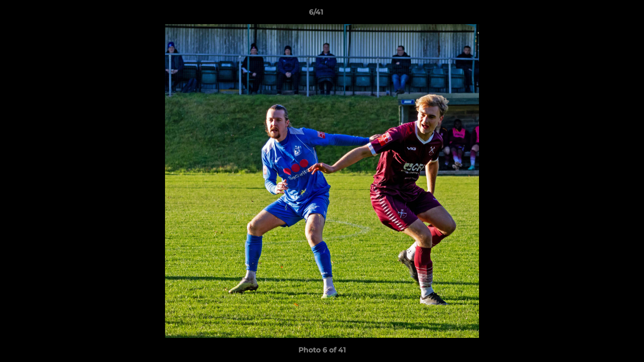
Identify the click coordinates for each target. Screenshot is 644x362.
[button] (602, 15)
